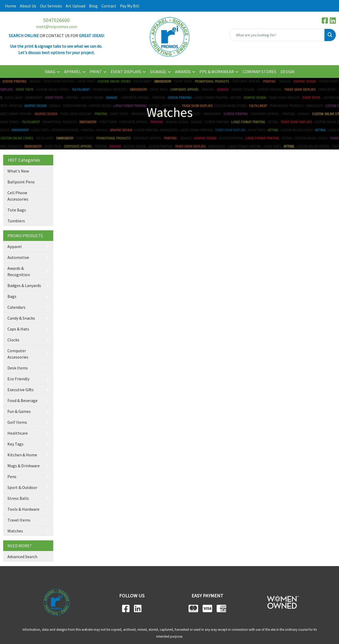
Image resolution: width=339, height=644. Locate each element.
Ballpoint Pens (21, 182)
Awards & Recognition (19, 271)
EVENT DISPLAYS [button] (126, 72)
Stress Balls (18, 498)
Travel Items (19, 520)
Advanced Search (22, 557)
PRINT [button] (96, 72)
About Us (28, 6)
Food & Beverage (23, 400)
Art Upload (75, 6)
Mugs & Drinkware (24, 466)
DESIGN (287, 72)
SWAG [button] (50, 72)
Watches (15, 531)
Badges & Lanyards (24, 285)
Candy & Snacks (21, 318)
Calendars (16, 307)
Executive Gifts (21, 390)
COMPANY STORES (259, 72)
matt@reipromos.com (57, 27)
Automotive (18, 257)
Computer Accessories (18, 354)
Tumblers (16, 221)
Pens (12, 477)
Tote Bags (17, 210)
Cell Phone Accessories (18, 196)
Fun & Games (19, 411)
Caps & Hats (18, 329)
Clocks (13, 340)
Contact (109, 6)
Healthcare (18, 433)
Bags (12, 296)
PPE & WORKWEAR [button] (217, 72)
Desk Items (18, 368)
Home (11, 6)
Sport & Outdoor (22, 487)
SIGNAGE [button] (158, 72)
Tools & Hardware (23, 509)
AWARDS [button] (183, 72)
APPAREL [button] (73, 72)
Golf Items (17, 422)
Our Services (51, 6)
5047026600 (56, 20)
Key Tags (15, 444)
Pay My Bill (130, 6)
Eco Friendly (18, 379)
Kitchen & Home (22, 455)
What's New (18, 171)
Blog (93, 6)
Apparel (15, 246)
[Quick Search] (277, 35)
